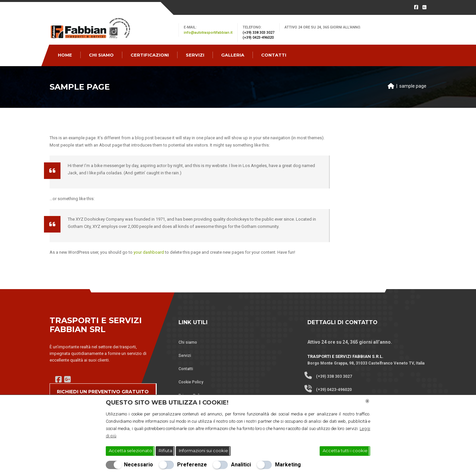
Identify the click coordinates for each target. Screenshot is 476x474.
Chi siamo (188, 342)
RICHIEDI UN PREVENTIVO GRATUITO (103, 392)
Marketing (288, 465)
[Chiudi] (367, 401)
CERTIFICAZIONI (150, 55)
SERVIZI (195, 55)
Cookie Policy (191, 382)
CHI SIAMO (101, 55)
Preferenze (192, 465)
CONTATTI (274, 55)
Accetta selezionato (130, 451)
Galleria (233, 55)
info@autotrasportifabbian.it (208, 33)
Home (65, 55)
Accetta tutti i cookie (345, 451)
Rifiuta (165, 451)
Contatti (186, 369)
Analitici (241, 465)
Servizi (185, 356)
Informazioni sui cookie (203, 451)
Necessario (139, 465)
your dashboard (149, 252)
